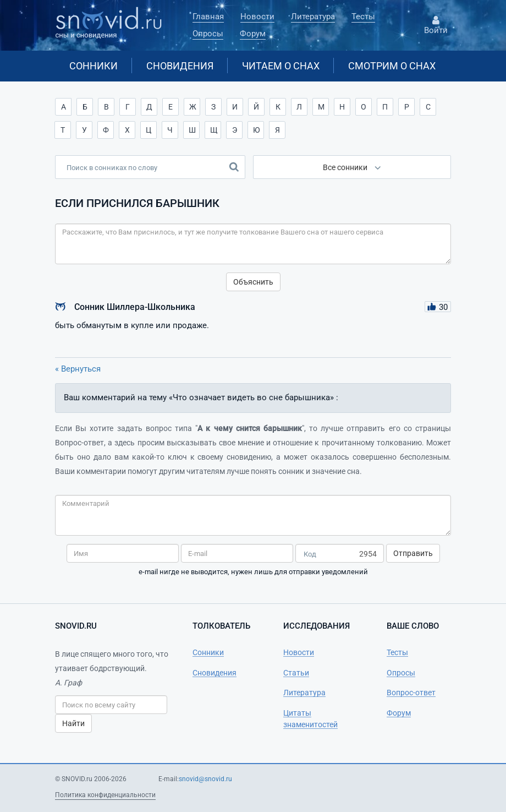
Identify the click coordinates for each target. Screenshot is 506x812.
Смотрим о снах (392, 66)
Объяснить (253, 282)
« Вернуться (78, 369)
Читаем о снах (281, 66)
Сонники (94, 66)
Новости (257, 17)
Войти (436, 25)
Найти (73, 723)
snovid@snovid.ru (205, 779)
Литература (313, 17)
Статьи (296, 673)
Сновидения (180, 66)
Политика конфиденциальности (105, 795)
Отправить (413, 553)
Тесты (363, 17)
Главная (208, 17)
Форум (253, 34)
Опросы (208, 34)
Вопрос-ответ (411, 693)
